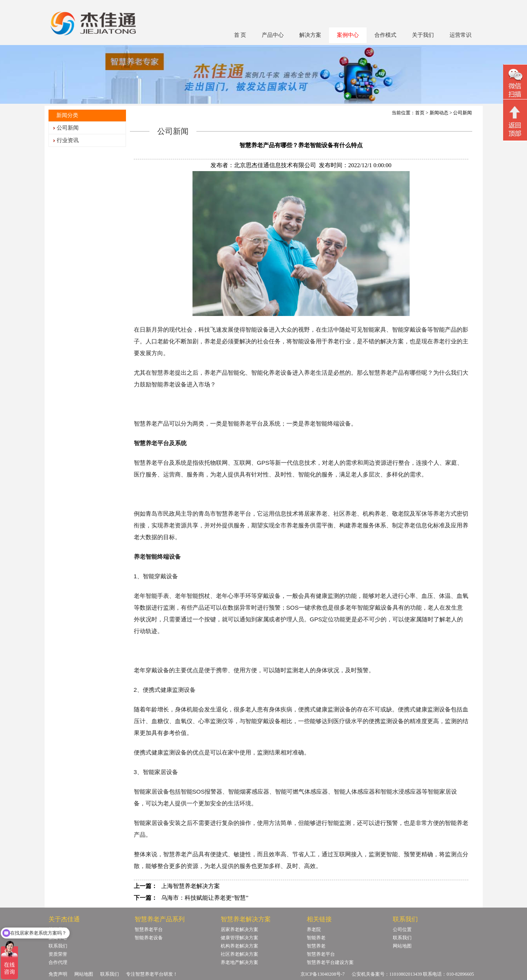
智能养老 (316, 938)
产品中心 (273, 35)
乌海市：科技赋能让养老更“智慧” (205, 898)
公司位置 (402, 929)
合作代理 (58, 962)
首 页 (240, 35)
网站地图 (402, 946)
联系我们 (402, 938)
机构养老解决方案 (239, 946)
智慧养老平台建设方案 (330, 962)
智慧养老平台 (149, 929)
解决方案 (310, 35)
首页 (420, 113)
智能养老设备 (149, 938)
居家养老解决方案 (239, 929)
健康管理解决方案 (239, 938)
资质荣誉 (58, 954)
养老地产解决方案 (239, 962)
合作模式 (385, 35)
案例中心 (348, 35)
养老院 (314, 929)
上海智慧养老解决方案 (191, 886)
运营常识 (460, 35)
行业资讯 (68, 140)
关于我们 (423, 35)
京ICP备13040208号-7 (323, 974)
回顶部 (515, 121)
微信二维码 (515, 83)
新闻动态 (439, 113)
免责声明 (58, 974)
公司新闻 (68, 128)
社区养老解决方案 (239, 954)
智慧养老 (316, 946)
